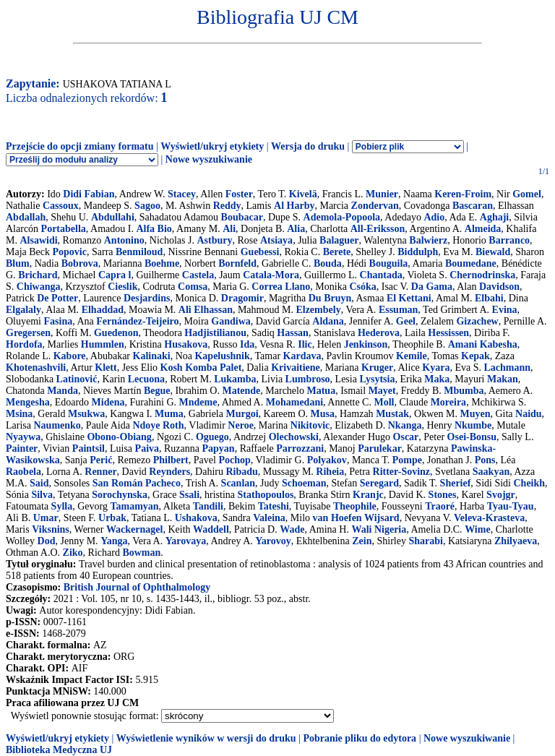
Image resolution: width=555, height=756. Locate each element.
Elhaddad (103, 310)
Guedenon (116, 333)
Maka (437, 379)
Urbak (112, 518)
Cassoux (61, 206)
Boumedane (471, 263)
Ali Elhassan (206, 310)
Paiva (147, 448)
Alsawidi (38, 240)
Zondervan (375, 206)
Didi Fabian (89, 194)
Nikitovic (310, 425)
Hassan (293, 333)
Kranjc (368, 495)
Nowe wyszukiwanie (209, 159)
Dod (47, 541)
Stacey (182, 194)
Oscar (406, 437)
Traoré (440, 506)
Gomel (527, 194)
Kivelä (303, 194)
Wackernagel (135, 529)
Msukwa (86, 414)
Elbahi (489, 298)
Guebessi (260, 252)
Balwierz (428, 240)
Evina (505, 310)
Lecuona (146, 379)
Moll (384, 402)
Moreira (449, 402)
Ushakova (196, 518)
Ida (247, 344)
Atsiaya (276, 240)
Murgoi (242, 414)
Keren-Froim (463, 194)
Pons (485, 460)
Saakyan (491, 472)
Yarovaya (186, 541)
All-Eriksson (378, 229)
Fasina (59, 321)
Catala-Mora (271, 275)
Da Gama (432, 287)
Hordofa (24, 344)
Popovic (70, 252)
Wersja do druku (308, 146)
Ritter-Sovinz (402, 472)
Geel (406, 321)
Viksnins (51, 529)
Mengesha (28, 402)
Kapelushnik (222, 356)
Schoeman (304, 483)
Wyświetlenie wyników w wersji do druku (206, 738)
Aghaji (494, 217)
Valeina (269, 518)
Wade (292, 529)
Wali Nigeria (379, 529)
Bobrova (80, 263)
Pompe (407, 460)
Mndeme (198, 402)
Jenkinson (366, 344)
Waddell (211, 529)
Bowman (141, 553)
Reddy (227, 206)
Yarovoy (273, 541)
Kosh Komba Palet (201, 368)
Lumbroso (308, 379)
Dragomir (242, 298)
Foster (239, 194)
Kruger (377, 368)
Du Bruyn (330, 298)
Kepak (476, 356)
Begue (157, 391)
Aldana (328, 321)
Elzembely (318, 310)
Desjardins (147, 298)
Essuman (398, 310)
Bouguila (389, 263)
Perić (101, 460)
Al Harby (294, 206)
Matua (321, 391)
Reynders (169, 472)
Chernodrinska (482, 275)
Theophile (355, 506)
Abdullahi (113, 217)
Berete (337, 252)
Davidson (499, 287)
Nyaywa (23, 437)
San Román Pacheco (137, 483)
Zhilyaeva (516, 541)
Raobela (23, 472)
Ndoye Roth (158, 425)
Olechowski (294, 437)
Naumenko (57, 425)
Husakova (186, 344)
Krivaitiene (296, 368)
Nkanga (405, 425)
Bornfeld (237, 263)
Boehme (162, 263)
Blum (18, 263)
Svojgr (501, 495)
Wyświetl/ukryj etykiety (212, 146)
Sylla (62, 506)
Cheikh (530, 483)
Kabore (70, 356)
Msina (19, 414)
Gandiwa (231, 321)
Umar (46, 518)
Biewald (493, 252)
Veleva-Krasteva (489, 518)
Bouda (328, 263)
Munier (382, 194)
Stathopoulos (266, 495)
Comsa (193, 287)
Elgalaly (23, 310)
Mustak (392, 414)
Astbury (214, 240)
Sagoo (147, 206)
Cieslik (122, 287)
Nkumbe (473, 425)
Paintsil (89, 448)
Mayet (382, 391)
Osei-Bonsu (472, 437)
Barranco (509, 240)
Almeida (483, 229)
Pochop (234, 460)
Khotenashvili (36, 368)
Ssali (189, 495)
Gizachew (477, 321)
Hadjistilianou (215, 333)
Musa (323, 414)
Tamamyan (134, 506)
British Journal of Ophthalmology (137, 587)
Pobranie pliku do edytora (360, 738)
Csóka (362, 287)
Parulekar (380, 448)
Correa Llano (281, 287)
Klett (106, 368)
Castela (198, 275)
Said (39, 483)
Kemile (412, 356)
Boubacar (242, 217)
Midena (108, 402)
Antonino (124, 240)
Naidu (529, 414)
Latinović (77, 379)
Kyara (436, 368)
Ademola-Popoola (342, 217)
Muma (169, 414)
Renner (100, 472)
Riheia (330, 472)
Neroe (241, 425)
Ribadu (241, 472)
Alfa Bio (154, 229)
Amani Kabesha (483, 344)
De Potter (57, 298)
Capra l (115, 275)
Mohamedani (294, 402)
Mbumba (464, 391)
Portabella (64, 229)
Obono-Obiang (119, 437)
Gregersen (28, 333)
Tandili (208, 506)
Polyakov (327, 460)
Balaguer (339, 240)
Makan (503, 379)
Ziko (73, 553)
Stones (443, 495)
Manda (63, 391)
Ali (229, 229)
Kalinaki (152, 356)
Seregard (379, 483)
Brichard (38, 275)
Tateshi (274, 506)
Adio (434, 217)
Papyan (219, 448)
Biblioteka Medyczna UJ (59, 750)
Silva (42, 495)
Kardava (302, 356)
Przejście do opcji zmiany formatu (80, 146)
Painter (22, 448)
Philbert (171, 460)
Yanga (114, 541)
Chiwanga (39, 287)
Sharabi (425, 541)
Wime (478, 529)
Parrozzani (300, 448)
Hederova (379, 333)
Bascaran (473, 206)
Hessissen (448, 333)
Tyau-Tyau (511, 506)
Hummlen (103, 344)
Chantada (381, 275)
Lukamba (235, 379)
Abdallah (26, 217)
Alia (296, 229)
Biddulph (418, 252)
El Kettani (409, 298)
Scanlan (238, 483)
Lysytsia (377, 379)
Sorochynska (120, 495)
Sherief (456, 483)
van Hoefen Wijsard (356, 518)
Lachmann (508, 368)
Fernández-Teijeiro (137, 321)
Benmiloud (139, 252)
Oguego (212, 437)
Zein (362, 541)
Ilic (305, 344)
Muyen (475, 414)
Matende (241, 391)
